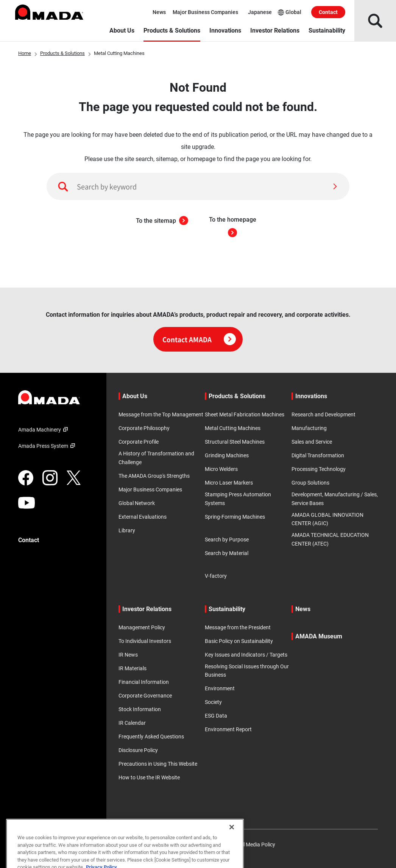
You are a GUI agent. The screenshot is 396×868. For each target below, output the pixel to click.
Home (25, 53)
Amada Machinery (44, 430)
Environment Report (228, 729)
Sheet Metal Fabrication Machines (245, 414)
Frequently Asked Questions (151, 737)
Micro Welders (221, 469)
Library (127, 530)
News (159, 12)
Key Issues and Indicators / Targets (246, 655)
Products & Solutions (172, 30)
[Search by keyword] (198, 186)
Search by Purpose (227, 540)
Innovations (225, 30)
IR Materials (133, 668)
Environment (220, 688)
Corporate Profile (139, 442)
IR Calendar (132, 723)
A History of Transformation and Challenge (156, 458)
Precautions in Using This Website (158, 764)
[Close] (232, 846)
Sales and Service (312, 442)
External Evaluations (143, 517)
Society (213, 702)
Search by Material (227, 553)
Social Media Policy (253, 845)
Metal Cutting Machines (233, 428)
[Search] (335, 186)
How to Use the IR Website (149, 777)
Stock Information (140, 709)
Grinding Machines (227, 455)
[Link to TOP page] (56, 397)
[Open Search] (375, 21)
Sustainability (327, 30)
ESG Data (216, 716)
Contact (328, 12)
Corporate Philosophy (144, 428)
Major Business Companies (205, 12)
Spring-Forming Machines (235, 517)
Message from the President (238, 627)
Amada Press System (48, 446)
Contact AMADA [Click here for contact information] (199, 339)
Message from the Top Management (161, 414)
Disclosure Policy (138, 750)
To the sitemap (162, 221)
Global (290, 12)
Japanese (260, 12)
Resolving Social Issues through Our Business (247, 671)
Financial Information (144, 682)
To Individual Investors (145, 641)
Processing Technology (319, 469)
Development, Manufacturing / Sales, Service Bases (335, 499)
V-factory (216, 576)
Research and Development (324, 414)
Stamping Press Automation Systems (238, 499)
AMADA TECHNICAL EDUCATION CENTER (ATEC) (330, 539)
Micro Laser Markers (229, 483)
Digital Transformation (318, 455)
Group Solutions (310, 483)
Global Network (137, 503)
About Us (122, 30)
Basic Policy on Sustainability (239, 641)
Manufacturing (309, 428)
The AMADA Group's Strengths (154, 476)
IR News (128, 655)
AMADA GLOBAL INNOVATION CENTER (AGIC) (327, 519)
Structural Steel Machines (235, 442)
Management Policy (142, 627)
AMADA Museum (319, 636)
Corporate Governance (145, 696)
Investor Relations (275, 30)
